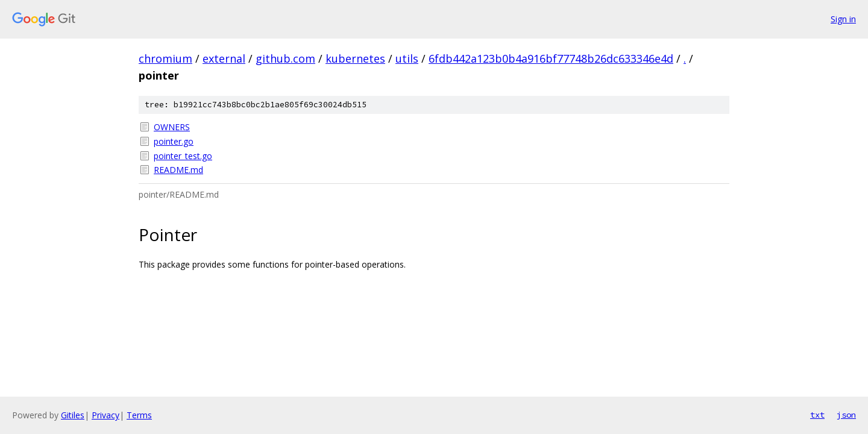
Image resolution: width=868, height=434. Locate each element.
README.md (178, 170)
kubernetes (355, 58)
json (846, 415)
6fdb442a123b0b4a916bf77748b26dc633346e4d (551, 58)
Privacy (105, 415)
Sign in (843, 19)
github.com (285, 58)
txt (817, 415)
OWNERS (172, 127)
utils (407, 58)
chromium (165, 58)
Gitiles (73, 415)
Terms (139, 415)
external (224, 58)
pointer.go (174, 141)
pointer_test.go (183, 156)
